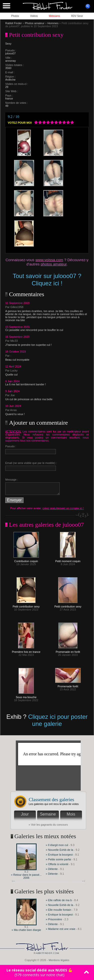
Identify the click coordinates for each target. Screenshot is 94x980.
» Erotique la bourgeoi (59, 855)
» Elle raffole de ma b (59, 900)
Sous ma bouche (26, 696)
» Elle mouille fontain (59, 910)
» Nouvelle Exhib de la (60, 850)
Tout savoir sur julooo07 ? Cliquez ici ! (47, 280)
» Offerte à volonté (58, 864)
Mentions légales (59, 960)
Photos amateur (35, 23)
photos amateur (54, 264)
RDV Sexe (77, 16)
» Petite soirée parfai (59, 859)
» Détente (52, 869)
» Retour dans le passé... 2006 (26, 876)
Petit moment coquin (68, 560)
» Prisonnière (54, 919)
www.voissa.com (49, 260)
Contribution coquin (26, 560)
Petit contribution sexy (26, 605)
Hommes (53, 23)
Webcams (54, 16)
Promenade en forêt (68, 651)
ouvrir (88, 6)
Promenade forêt (68, 685)
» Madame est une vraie (61, 929)
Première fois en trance (26, 651)
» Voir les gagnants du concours (48, 825)
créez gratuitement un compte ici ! (63, 508)
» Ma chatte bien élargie (26, 930)
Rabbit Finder (14, 23)
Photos (15, 16)
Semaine (48, 814)
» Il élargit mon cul (57, 845)
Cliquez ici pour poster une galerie (58, 720)
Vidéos (34, 16)
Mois (71, 814)
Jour (25, 814)
